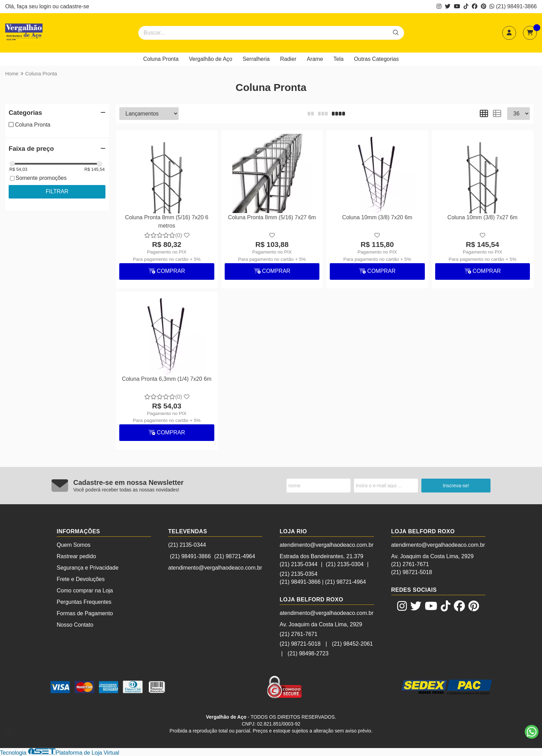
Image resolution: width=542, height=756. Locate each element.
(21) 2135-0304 (345, 564)
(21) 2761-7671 (298, 634)
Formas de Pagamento (85, 613)
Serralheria (256, 59)
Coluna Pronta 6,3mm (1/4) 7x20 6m (167, 379)
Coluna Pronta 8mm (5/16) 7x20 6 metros (167, 222)
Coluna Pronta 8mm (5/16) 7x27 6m (272, 217)
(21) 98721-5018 (300, 644)
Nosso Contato (75, 625)
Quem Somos (74, 545)
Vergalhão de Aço (211, 59)
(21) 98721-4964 (235, 556)
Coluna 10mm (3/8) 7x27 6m (482, 217)
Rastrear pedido (76, 556)
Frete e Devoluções (81, 579)
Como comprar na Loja (85, 591)
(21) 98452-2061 (352, 644)
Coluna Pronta (161, 59)
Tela (339, 59)
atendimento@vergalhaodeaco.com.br (215, 568)
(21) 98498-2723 (308, 653)
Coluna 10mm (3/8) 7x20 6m (377, 217)
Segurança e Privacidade (88, 568)
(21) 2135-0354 (298, 574)
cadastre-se (75, 6)
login (46, 6)
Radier (288, 59)
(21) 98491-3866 (513, 6)
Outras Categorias (376, 59)
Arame (315, 59)
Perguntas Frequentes (84, 602)
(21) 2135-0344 (187, 545)
